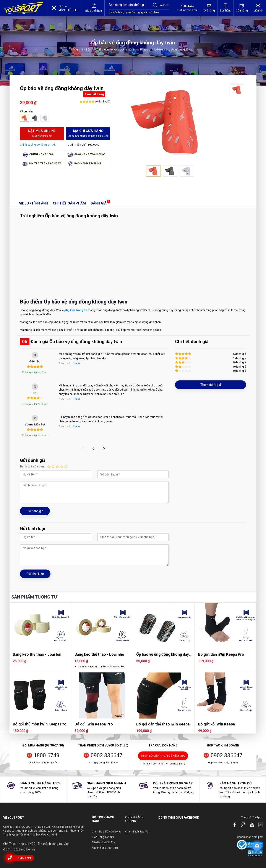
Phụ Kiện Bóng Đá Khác (138, 50)
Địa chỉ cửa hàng (88, 133)
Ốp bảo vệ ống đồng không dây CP (163, 655)
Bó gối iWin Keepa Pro (94, 724)
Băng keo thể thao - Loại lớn (37, 654)
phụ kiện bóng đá (76, 310)
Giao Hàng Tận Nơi (103, 837)
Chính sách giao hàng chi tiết (38, 145)
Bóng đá (91, 50)
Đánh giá (99, 203)
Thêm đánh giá (211, 385)
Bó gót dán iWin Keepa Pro (221, 654)
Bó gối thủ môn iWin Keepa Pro (40, 724)
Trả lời (77, 363)
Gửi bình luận (35, 574)
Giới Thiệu (10, 844)
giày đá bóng (117, 12)
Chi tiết (69, 203)
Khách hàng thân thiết (105, 848)
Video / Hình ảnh (34, 203)
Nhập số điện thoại (163, 756)
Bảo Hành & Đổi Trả (103, 842)
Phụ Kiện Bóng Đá (109, 50)
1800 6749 (47, 755)
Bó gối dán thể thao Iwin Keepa (163, 724)
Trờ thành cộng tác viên (54, 844)
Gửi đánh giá (35, 511)
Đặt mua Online (42, 133)
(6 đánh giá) (102, 101)
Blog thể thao (94, 8)
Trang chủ (77, 50)
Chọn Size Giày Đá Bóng (106, 832)
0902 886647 (107, 755)
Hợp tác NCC (27, 844)
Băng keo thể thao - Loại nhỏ (99, 654)
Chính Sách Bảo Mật (137, 832)
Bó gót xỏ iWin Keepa (216, 724)
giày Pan (131, 12)
